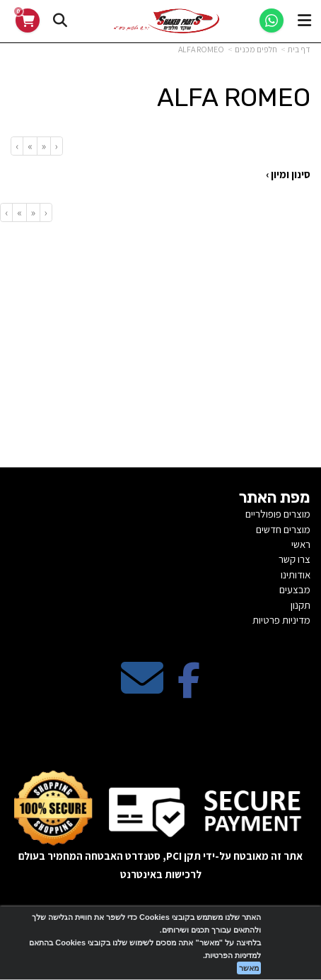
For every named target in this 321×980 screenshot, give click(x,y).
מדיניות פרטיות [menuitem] (281, 620)
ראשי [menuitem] (301, 544)
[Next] (30, 146)
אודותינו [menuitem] (296, 574)
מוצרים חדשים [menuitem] (283, 529)
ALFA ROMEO (201, 49)
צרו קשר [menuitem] (294, 559)
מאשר (249, 968)
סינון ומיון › (288, 174)
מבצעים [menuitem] (295, 589)
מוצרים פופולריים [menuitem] (278, 514)
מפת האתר (275, 498)
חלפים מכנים (256, 49)
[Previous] (43, 146)
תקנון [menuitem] (300, 605)
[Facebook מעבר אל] (189, 690)
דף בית (299, 49)
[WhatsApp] (272, 21)
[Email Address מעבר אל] (142, 690)
